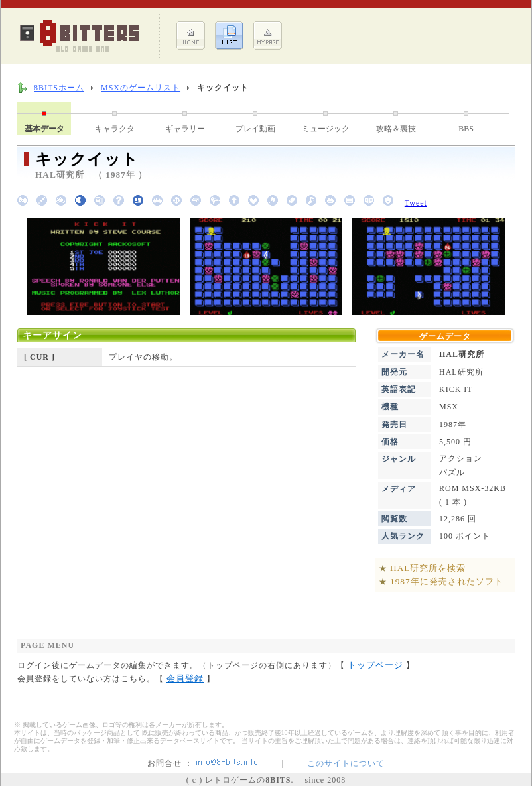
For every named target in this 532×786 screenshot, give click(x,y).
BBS (466, 129)
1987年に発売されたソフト (447, 581)
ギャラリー (185, 129)
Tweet (416, 203)
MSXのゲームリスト (141, 88)
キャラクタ (115, 129)
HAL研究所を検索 (428, 568)
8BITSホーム (59, 88)
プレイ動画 (255, 129)
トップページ (375, 665)
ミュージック (326, 129)
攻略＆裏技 (396, 129)
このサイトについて (346, 763)
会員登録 (185, 678)
